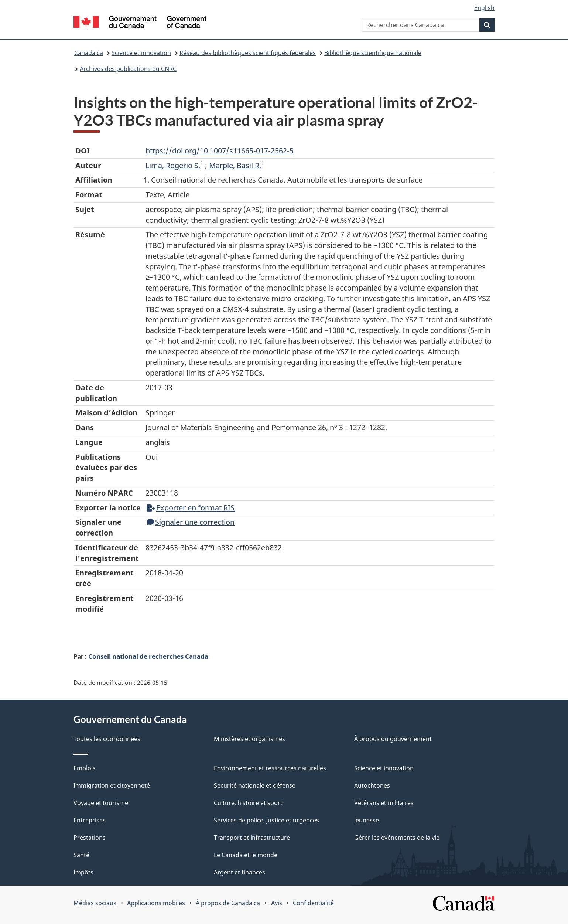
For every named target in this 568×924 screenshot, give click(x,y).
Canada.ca (89, 53)
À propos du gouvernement (393, 739)
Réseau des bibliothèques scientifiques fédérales (248, 53)
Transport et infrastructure (252, 838)
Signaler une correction (191, 522)
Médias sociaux (95, 903)
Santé (81, 855)
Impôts (83, 872)
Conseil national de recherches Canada (148, 656)
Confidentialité (313, 903)
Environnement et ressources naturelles (270, 768)
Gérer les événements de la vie (397, 838)
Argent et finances (239, 872)
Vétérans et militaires (384, 803)
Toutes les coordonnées (107, 739)
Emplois (85, 768)
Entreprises (90, 820)
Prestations (90, 838)
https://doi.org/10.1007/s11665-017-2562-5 (220, 151)
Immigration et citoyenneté (112, 785)
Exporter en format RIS (191, 508)
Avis (277, 903)
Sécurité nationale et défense (255, 785)
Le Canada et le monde (246, 855)
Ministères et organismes (249, 739)
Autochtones (372, 785)
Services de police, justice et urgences (266, 820)
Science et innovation (141, 53)
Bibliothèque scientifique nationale (373, 53)
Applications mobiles (156, 903)
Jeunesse (367, 820)
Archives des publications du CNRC (128, 69)
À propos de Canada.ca (228, 903)
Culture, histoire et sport (248, 803)
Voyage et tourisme (101, 803)
